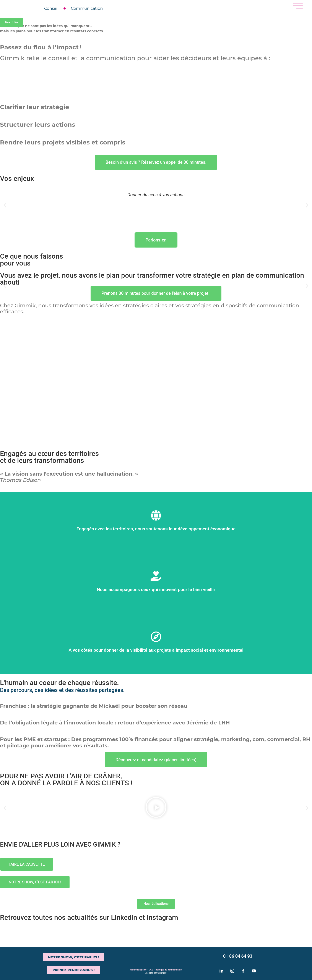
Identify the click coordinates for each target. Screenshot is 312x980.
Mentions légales (138, 970)
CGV (151, 970)
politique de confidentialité (169, 970)
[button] (5, 205)
